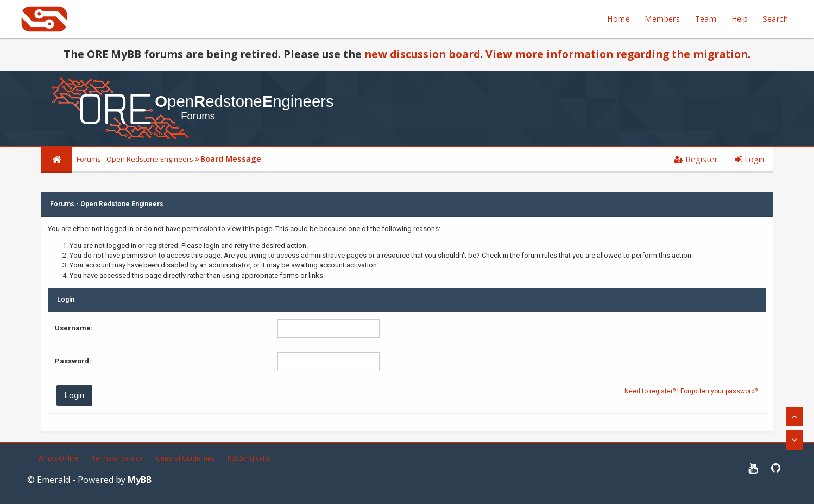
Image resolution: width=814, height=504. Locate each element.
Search (775, 19)
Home (619, 19)
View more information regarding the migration (617, 54)
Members (662, 19)
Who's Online (58, 458)
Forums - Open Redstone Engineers (135, 159)
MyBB (140, 480)
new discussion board (422, 54)
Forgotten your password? (719, 391)
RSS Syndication (251, 458)
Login (750, 159)
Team (706, 19)
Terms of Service (117, 458)
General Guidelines (185, 458)
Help (740, 19)
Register (696, 159)
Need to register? (650, 391)
